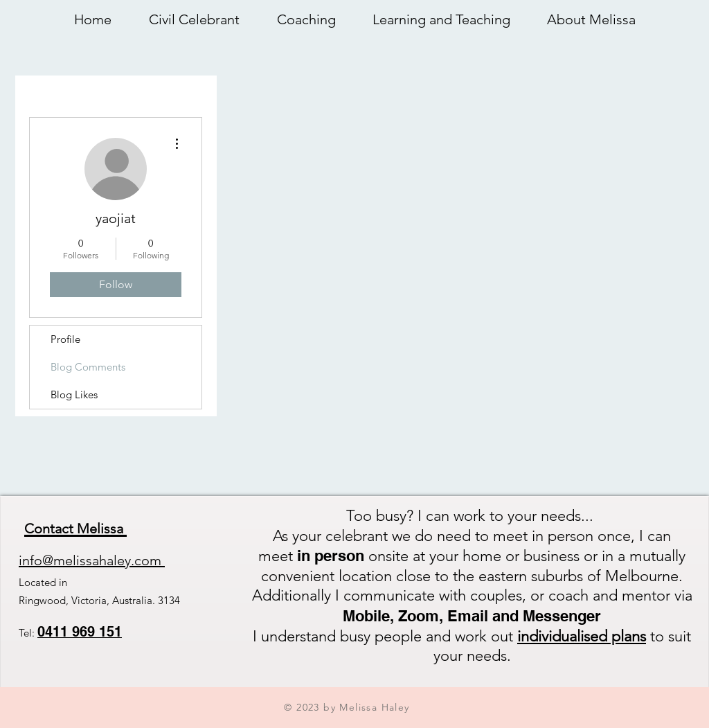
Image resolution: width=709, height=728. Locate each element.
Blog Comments (88, 367)
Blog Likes (74, 394)
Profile (65, 339)
